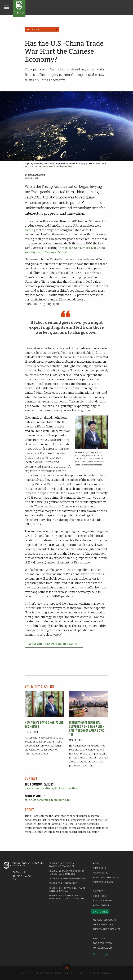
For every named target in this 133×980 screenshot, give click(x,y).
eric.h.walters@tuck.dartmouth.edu (47, 800)
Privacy (107, 973)
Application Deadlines (106, 877)
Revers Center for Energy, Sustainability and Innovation (66, 897)
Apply (96, 863)
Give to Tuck (100, 912)
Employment (100, 938)
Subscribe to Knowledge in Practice (54, 644)
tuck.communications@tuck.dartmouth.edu (52, 788)
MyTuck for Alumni (104, 920)
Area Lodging (101, 905)
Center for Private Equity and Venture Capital (67, 889)
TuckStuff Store (103, 924)
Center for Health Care (63, 883)
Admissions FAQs (103, 882)
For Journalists (103, 948)
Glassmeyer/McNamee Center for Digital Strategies (66, 872)
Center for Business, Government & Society (62, 865)
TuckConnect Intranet (107, 929)
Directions (99, 896)
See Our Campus (103, 901)
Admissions (100, 868)
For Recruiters (102, 943)
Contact (98, 891)
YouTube (106, 954)
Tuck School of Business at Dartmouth (19, 8)
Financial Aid (101, 873)
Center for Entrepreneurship (67, 879)
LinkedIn (100, 954)
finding (30, 230)
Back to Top (67, 967)
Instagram (94, 954)
